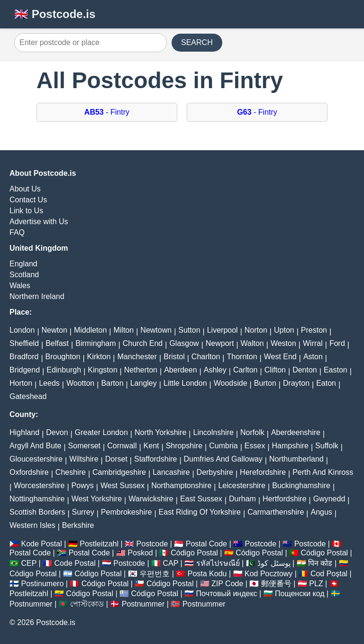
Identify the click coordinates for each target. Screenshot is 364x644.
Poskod (140, 553)
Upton (284, 330)
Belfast (57, 343)
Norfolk (252, 432)
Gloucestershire (36, 459)
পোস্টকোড (87, 604)
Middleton (90, 330)
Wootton (80, 383)
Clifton (275, 370)
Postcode (152, 544)
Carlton (246, 370)
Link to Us (26, 211)
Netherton (141, 370)
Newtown (156, 330)
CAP (170, 563)
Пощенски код (300, 594)
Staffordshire (155, 459)
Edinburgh (64, 370)
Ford (337, 343)
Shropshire (184, 446)
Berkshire (78, 525)
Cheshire (71, 472)
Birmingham (96, 343)
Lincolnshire (214, 432)
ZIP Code (227, 584)
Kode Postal (41, 544)
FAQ (17, 232)
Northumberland (296, 459)
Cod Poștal (329, 574)
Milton (123, 330)
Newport (220, 343)
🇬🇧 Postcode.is (55, 14)
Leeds (49, 383)
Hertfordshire (284, 499)
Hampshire (290, 446)
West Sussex (123, 485)
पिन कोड (320, 563)
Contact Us (28, 200)
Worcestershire (39, 485)
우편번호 (155, 574)
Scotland (24, 275)
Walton (252, 343)
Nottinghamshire (37, 499)
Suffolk (327, 446)
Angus (321, 512)
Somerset (84, 446)
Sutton (189, 330)
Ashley (215, 370)
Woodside (231, 383)
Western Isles (32, 525)
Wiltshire (84, 459)
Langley (144, 383)
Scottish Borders (37, 512)
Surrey (83, 512)
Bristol (174, 357)
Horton (21, 383)
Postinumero (42, 584)
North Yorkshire (160, 432)
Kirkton (99, 357)
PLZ (316, 584)
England (23, 264)
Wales (20, 286)
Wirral (313, 343)
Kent (151, 446)
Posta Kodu (207, 574)
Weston (283, 343)
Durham (242, 499)
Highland (24, 432)
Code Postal (75, 563)
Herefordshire (263, 472)
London (22, 330)
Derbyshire (215, 472)
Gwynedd (329, 499)
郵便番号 (276, 584)
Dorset (116, 459)
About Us (25, 189)
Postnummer (31, 604)
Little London (185, 383)
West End (280, 357)
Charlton (206, 357)
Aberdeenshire (296, 432)
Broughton (63, 357)
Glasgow (184, 343)
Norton (256, 330)
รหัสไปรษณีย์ (218, 563)
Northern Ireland (37, 296)
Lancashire (171, 472)
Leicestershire (242, 485)
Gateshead (28, 396)
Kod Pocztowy (268, 574)
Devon (57, 432)
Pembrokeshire (127, 512)
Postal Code (206, 544)
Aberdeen (180, 370)
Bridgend (25, 370)
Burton (265, 383)
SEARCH (197, 42)
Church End (143, 343)
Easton (336, 370)
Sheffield (24, 343)
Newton (55, 330)
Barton (112, 383)
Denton (305, 370)
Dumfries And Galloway (223, 459)
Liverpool (223, 330)
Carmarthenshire (276, 512)
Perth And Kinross (323, 472)
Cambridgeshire (119, 472)
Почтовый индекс (227, 594)
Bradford (24, 357)
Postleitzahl (99, 544)
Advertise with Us (39, 222)
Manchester (137, 357)
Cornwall (122, 446)
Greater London (101, 432)
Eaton (326, 383)
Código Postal (194, 553)
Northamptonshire (181, 485)
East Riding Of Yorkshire (200, 512)
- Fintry (107, 112)
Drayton (296, 383)
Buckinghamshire (301, 485)
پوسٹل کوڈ (274, 563)
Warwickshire (151, 499)
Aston (313, 357)
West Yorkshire (97, 499)
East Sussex (201, 499)
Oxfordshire (29, 472)
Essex (255, 446)
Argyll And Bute (35, 446)
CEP (29, 563)
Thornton (242, 357)
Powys (83, 485)
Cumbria (223, 446)
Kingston (102, 370)
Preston (314, 330)
